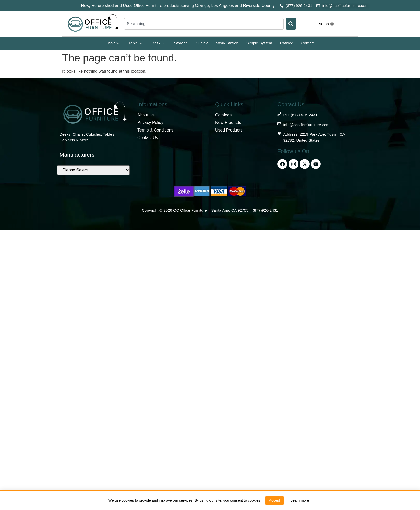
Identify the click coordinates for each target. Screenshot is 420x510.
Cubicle (202, 43)
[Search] (291, 24)
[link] (300, 500)
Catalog (287, 43)
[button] (275, 500)
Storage (181, 43)
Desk (158, 43)
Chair (112, 43)
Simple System (259, 43)
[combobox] (204, 24)
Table (135, 43)
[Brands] (93, 170)
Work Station (227, 43)
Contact (308, 43)
